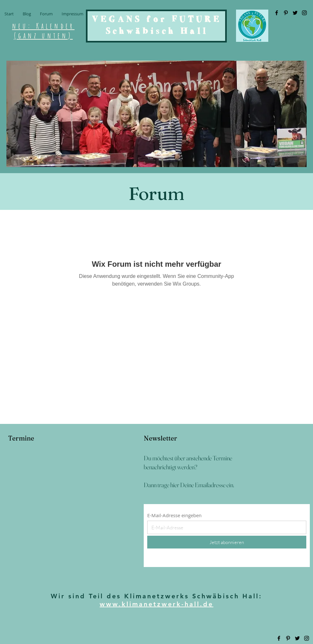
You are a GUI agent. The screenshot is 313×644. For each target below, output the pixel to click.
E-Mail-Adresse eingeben (174, 515)
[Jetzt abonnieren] (227, 542)
